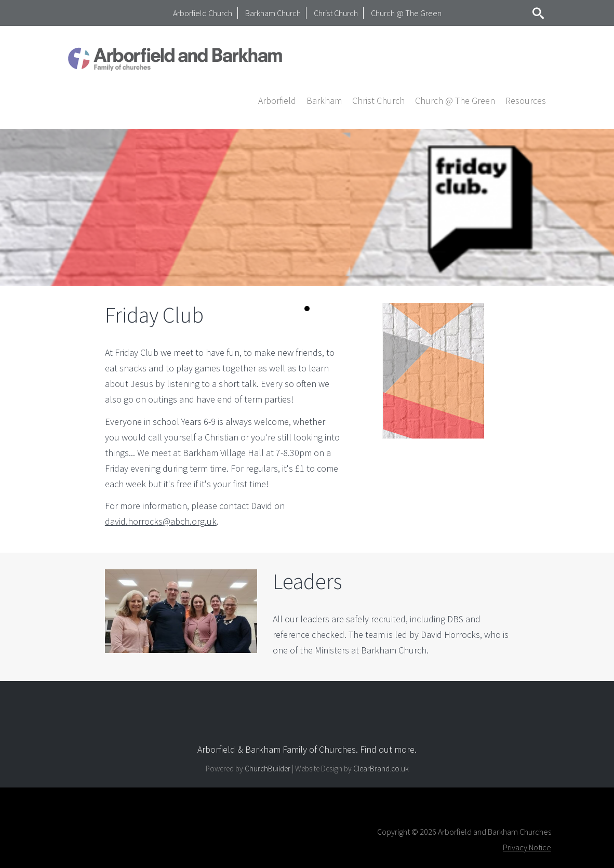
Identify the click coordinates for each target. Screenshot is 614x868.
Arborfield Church (203, 13)
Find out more (387, 749)
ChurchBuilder (268, 769)
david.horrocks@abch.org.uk (161, 521)
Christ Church (336, 13)
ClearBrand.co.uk (381, 769)
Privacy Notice (527, 847)
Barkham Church (273, 13)
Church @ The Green (406, 13)
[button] (277, 100)
